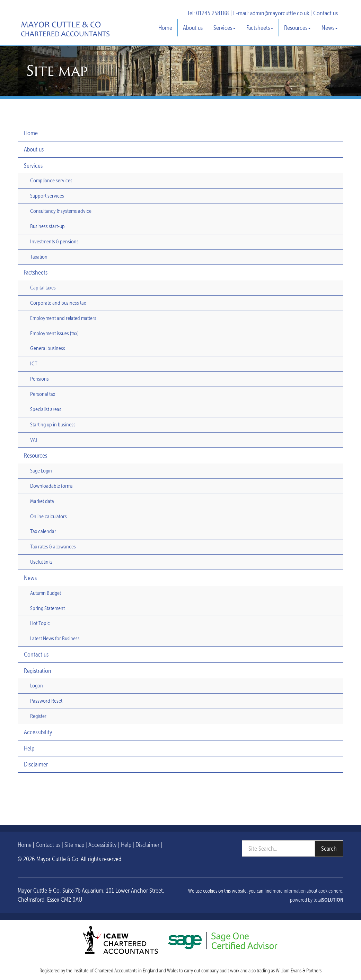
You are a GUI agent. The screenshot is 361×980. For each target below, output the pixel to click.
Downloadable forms (51, 486)
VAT (34, 440)
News (330, 28)
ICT (34, 363)
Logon (37, 686)
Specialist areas (46, 409)
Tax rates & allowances (53, 547)
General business (48, 348)
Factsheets (260, 28)
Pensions (39, 379)
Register (38, 716)
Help (29, 748)
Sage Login (41, 471)
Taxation (39, 257)
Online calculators (49, 516)
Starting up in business (53, 424)
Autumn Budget (46, 593)
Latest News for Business (55, 638)
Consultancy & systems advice (61, 211)
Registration (38, 671)
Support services (47, 196)
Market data (42, 501)
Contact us (325, 13)
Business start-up (47, 226)
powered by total (317, 900)
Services (224, 28)
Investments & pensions (54, 241)
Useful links (41, 562)
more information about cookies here (307, 891)
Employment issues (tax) (54, 333)
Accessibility (38, 732)
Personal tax (43, 394)
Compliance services (51, 180)
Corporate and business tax (58, 303)
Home (165, 28)
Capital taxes (43, 288)
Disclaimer (36, 764)
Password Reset (46, 701)
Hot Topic (40, 623)
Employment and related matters (63, 318)
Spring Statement (47, 608)
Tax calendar (43, 531)
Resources (297, 28)
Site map (74, 845)
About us (193, 28)
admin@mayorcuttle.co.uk (280, 13)
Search (329, 848)
